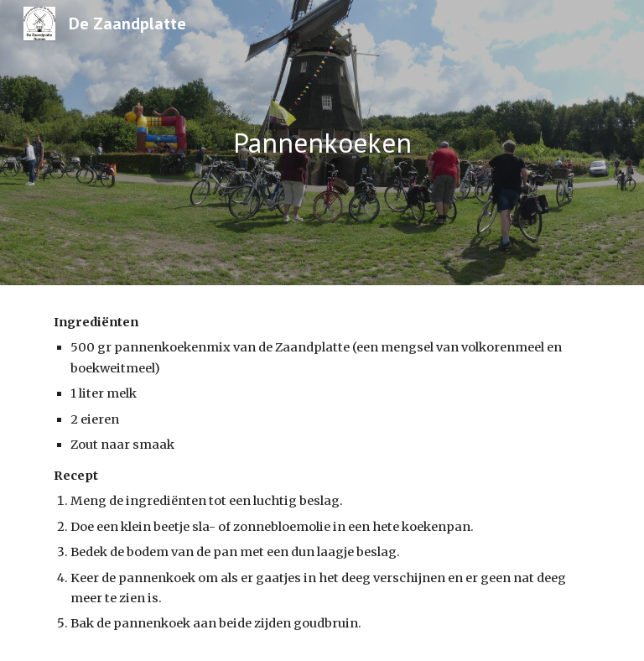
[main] (322, 143)
